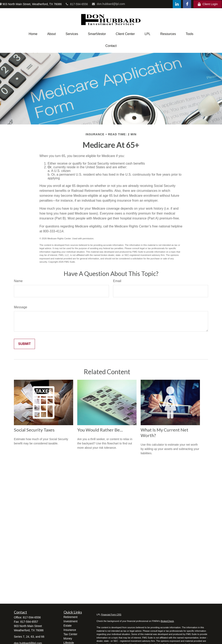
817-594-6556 (77, 4)
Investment (71, 621)
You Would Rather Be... (100, 430)
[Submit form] (24, 344)
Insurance (70, 630)
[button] (33, 34)
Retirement (71, 617)
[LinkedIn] (177, 4)
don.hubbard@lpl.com (108, 4)
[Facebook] (187, 4)
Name (18, 281)
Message (21, 307)
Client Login (208, 4)
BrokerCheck (167, 621)
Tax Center (71, 634)
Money (68, 638)
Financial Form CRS (111, 615)
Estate (68, 626)
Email (117, 281)
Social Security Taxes (34, 430)
